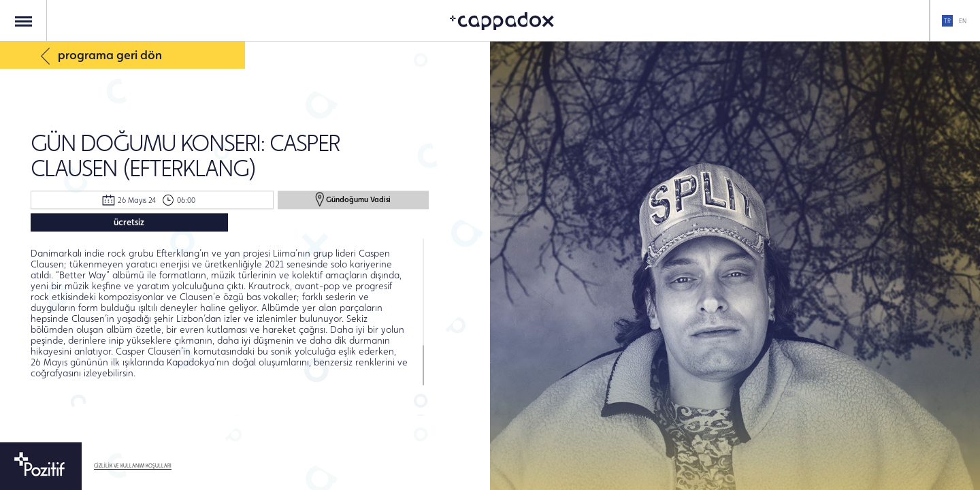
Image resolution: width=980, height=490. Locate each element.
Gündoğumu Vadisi (353, 199)
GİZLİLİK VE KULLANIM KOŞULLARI (133, 466)
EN (963, 21)
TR (947, 21)
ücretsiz (129, 222)
